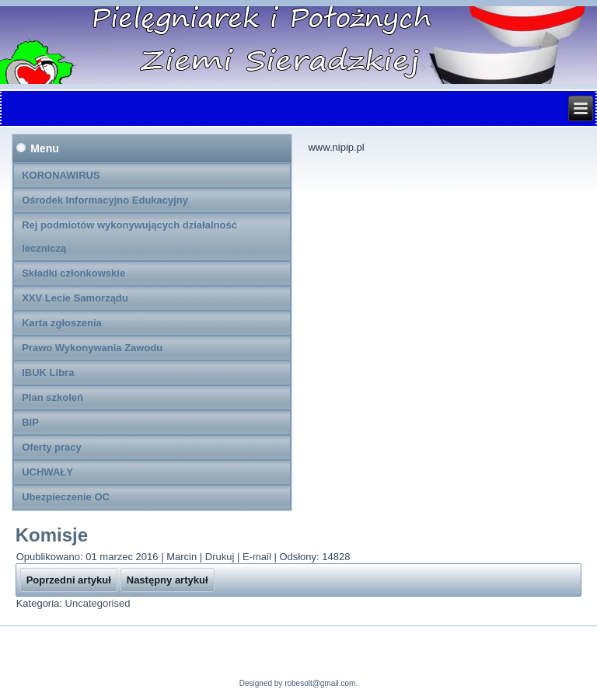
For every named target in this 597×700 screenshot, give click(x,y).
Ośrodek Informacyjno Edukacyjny (105, 200)
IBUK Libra (48, 373)
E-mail (258, 557)
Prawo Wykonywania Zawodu (92, 348)
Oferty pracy (52, 447)
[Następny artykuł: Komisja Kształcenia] (168, 580)
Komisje (52, 535)
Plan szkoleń (52, 397)
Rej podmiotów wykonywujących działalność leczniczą (129, 237)
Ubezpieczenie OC (66, 497)
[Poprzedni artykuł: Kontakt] (69, 580)
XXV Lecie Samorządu (75, 298)
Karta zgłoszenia (62, 323)
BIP (30, 422)
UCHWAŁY (47, 472)
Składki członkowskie (73, 273)
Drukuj (221, 557)
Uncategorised (98, 603)
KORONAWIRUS (61, 175)
